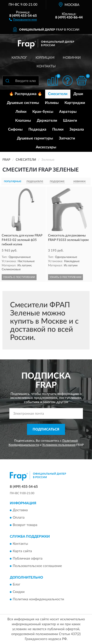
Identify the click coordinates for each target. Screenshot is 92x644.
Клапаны (23, 121)
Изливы (52, 103)
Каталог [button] (19, 58)
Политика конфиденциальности (38, 600)
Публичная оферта (28, 559)
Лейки (21, 112)
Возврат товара (25, 525)
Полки (58, 129)
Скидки (19, 592)
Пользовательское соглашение (37, 566)
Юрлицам (45, 58)
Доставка (20, 510)
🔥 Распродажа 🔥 (26, 94)
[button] (23, 19)
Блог (17, 585)
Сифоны (15, 129)
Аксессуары (46, 147)
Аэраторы (68, 112)
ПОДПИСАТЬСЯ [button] (46, 429)
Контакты (46, 66)
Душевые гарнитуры (35, 138)
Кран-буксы (43, 112)
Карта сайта (22, 551)
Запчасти (67, 138)
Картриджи (75, 103)
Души (78, 94)
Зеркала (77, 129)
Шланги (70, 121)
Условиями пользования (59, 445)
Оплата (19, 518)
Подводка (37, 129)
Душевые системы (23, 103)
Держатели (47, 121)
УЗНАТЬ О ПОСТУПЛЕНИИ (19, 277)
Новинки (72, 58)
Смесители (58, 94)
